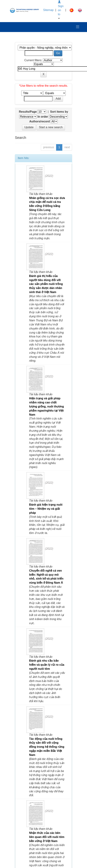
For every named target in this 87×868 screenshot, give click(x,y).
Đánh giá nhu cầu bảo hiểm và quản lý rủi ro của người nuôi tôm (47, 665)
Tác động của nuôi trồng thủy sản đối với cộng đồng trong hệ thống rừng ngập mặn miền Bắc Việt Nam (47, 747)
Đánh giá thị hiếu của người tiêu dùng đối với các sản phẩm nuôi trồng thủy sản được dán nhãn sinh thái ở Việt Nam (46, 284)
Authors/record (40, 121)
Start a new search (51, 127)
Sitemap (48, 10)
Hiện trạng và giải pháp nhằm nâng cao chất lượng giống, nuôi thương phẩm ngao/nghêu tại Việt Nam (47, 406)
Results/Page (28, 112)
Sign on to (61, 10)
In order (43, 117)
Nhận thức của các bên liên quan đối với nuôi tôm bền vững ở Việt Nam (47, 837)
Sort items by (59, 112)
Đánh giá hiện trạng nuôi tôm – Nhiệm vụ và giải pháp (46, 509)
